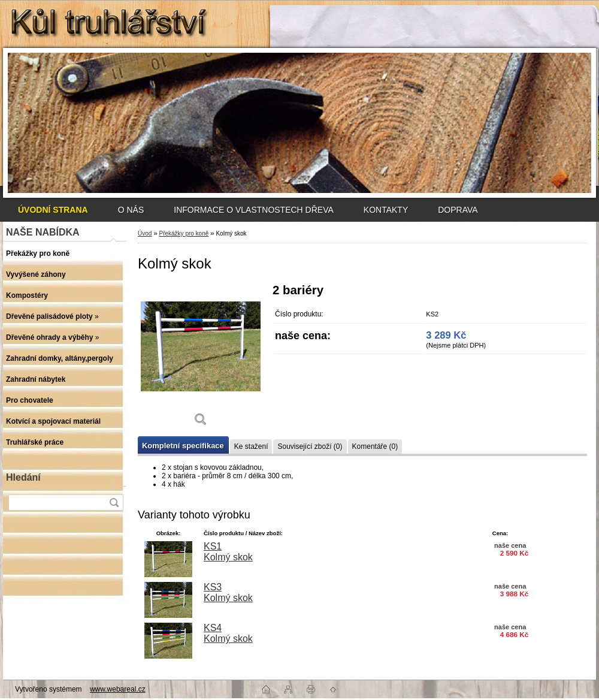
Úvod (145, 233)
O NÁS (131, 210)
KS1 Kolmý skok (228, 552)
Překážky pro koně (184, 233)
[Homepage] (53, 210)
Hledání (23, 477)
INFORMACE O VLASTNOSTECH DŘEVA (254, 210)
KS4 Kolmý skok (228, 633)
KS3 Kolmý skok (228, 592)
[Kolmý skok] (201, 359)
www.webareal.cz (118, 689)
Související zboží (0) (310, 446)
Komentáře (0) (375, 446)
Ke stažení (251, 446)
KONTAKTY (386, 210)
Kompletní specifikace (183, 446)
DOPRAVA (458, 210)
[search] (114, 503)
